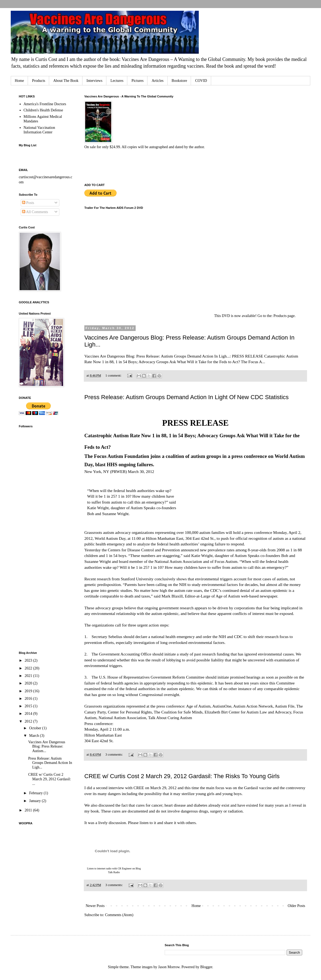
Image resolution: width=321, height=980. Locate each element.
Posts (28, 203)
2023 (29, 660)
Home (19, 81)
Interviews (94, 81)
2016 (29, 699)
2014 (29, 714)
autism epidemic (274, 590)
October (36, 728)
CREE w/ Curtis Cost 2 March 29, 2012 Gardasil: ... (50, 779)
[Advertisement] (40, 561)
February (36, 793)
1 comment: (114, 376)
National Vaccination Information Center (39, 130)
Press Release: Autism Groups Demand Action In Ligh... (50, 763)
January (35, 801)
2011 (29, 810)
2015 (29, 706)
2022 (29, 668)
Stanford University (137, 579)
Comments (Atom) (119, 915)
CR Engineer (125, 868)
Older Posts (296, 906)
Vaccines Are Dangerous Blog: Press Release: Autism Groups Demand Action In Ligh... (157, 356)
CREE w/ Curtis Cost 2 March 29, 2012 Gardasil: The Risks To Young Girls (182, 776)
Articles (157, 81)
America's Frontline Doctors (45, 104)
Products (39, 81)
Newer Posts (95, 906)
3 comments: (114, 755)
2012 (29, 721)
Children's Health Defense (43, 110)
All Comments (35, 212)
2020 (29, 683)
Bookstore (179, 81)
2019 (29, 691)
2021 (29, 676)
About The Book (66, 81)
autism (109, 532)
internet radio (104, 868)
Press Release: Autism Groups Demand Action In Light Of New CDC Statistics (187, 397)
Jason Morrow (169, 967)
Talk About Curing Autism (170, 718)
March (34, 736)
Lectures (117, 81)
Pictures (137, 81)
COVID (201, 81)
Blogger (206, 967)
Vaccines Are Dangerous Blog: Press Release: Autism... (47, 747)
